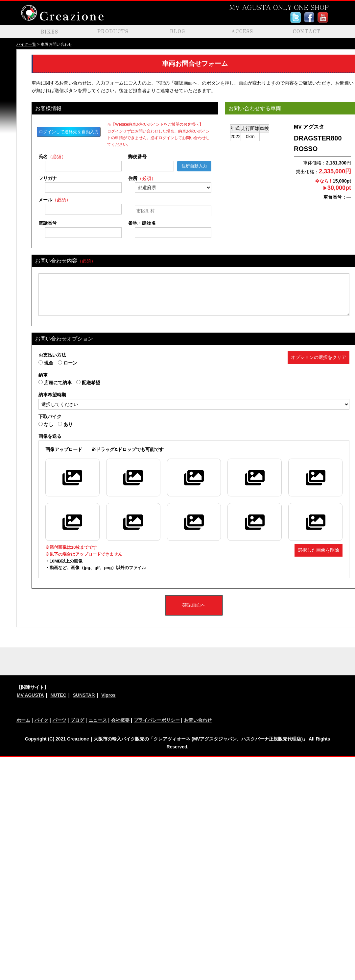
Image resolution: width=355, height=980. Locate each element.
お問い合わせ (198, 720)
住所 (142, 178)
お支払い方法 (52, 355)
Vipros (108, 695)
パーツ (59, 720)
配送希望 (88, 383)
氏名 (52, 157)
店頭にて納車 (55, 383)
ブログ (77, 720)
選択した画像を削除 (319, 550)
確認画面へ (194, 605)
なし (46, 424)
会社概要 (120, 720)
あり (65, 424)
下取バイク (50, 416)
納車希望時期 (52, 395)
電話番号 (48, 223)
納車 (43, 375)
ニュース (98, 720)
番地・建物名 (142, 223)
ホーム (23, 720)
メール (55, 200)
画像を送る (50, 436)
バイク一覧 (26, 44)
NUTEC (58, 695)
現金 (46, 363)
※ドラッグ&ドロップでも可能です (105, 449)
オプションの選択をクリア (319, 357)
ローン (68, 363)
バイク (41, 720)
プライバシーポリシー (157, 720)
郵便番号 (137, 157)
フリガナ (48, 178)
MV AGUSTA (30, 695)
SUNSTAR (84, 695)
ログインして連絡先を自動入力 (69, 132)
